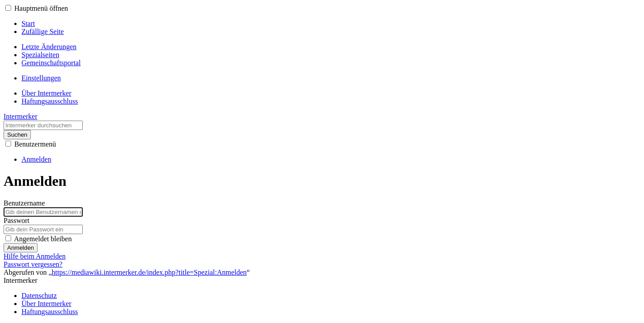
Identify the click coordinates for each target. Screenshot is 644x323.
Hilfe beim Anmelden (35, 256)
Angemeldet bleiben (43, 239)
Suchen (17, 135)
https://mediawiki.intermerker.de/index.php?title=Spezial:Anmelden (149, 272)
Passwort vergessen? (33, 264)
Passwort (17, 220)
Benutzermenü (35, 144)
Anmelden (21, 248)
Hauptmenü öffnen (41, 8)
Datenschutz (39, 296)
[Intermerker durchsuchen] (43, 125)
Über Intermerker (47, 304)
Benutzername (24, 203)
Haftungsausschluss (50, 312)
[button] (8, 8)
